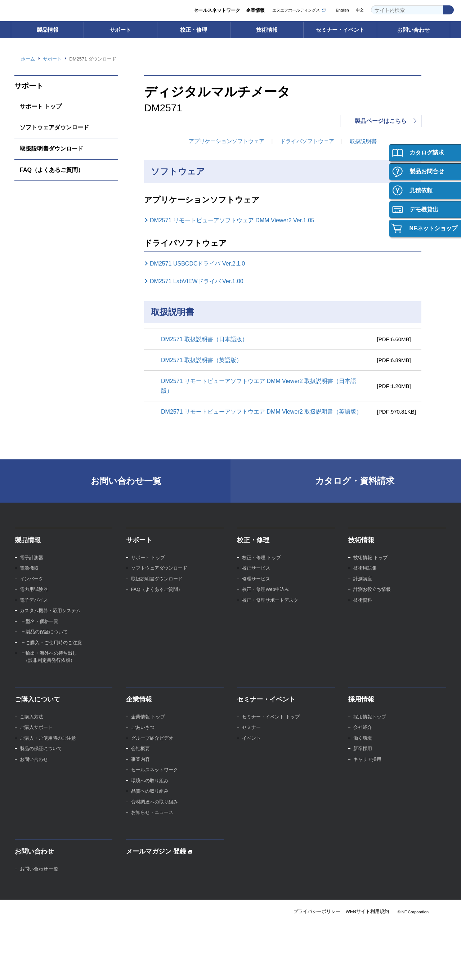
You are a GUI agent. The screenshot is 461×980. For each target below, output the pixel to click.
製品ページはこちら (381, 121)
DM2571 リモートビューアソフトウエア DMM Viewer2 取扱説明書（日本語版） (258, 386)
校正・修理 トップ (261, 567)
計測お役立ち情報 (372, 599)
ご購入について (37, 709)
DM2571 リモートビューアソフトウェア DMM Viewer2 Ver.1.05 (240, 220)
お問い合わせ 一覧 (39, 879)
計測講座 (363, 589)
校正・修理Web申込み (267, 599)
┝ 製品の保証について (44, 642)
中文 (360, 10)
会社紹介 (363, 737)
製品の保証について (41, 758)
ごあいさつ (143, 737)
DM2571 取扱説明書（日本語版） (207, 339)
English (341, 10)
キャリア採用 (367, 769)
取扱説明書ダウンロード (52, 148)
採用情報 (361, 709)
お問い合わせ (413, 30)
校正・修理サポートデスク (270, 610)
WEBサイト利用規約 (367, 921)
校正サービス (256, 578)
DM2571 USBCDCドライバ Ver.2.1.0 (202, 264)
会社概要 (140, 758)
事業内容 (140, 769)
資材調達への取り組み (155, 812)
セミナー (251, 737)
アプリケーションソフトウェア (227, 141)
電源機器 (29, 578)
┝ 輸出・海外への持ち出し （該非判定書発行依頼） (49, 666)
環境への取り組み (150, 790)
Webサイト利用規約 (33, 967)
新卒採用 (363, 758)
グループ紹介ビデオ (152, 748)
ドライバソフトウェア (307, 141)
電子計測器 (32, 567)
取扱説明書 (364, 141)
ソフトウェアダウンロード (54, 127)
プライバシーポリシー (316, 921)
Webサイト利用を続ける (408, 957)
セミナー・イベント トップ (271, 727)
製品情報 (48, 30)
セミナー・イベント (340, 30)
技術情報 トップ (370, 567)
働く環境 (363, 748)
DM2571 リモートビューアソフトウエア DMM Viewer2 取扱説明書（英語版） (258, 416)
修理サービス (256, 589)
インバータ (32, 589)
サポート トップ (41, 106)
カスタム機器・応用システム (50, 620)
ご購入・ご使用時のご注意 (48, 748)
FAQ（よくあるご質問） (53, 170)
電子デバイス (34, 610)
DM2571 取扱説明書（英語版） (204, 360)
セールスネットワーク (216, 11)
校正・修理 (194, 30)
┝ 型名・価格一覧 (39, 631)
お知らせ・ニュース (152, 822)
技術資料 (363, 610)
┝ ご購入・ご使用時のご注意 (51, 652)
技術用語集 (365, 578)
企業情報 (255, 11)
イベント (251, 748)
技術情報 (267, 30)
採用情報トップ (370, 727)
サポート (120, 30)
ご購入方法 (32, 727)
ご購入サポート (36, 737)
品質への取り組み (150, 801)
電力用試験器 (34, 599)
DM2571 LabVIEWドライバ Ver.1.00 (202, 281)
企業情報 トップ (148, 727)
